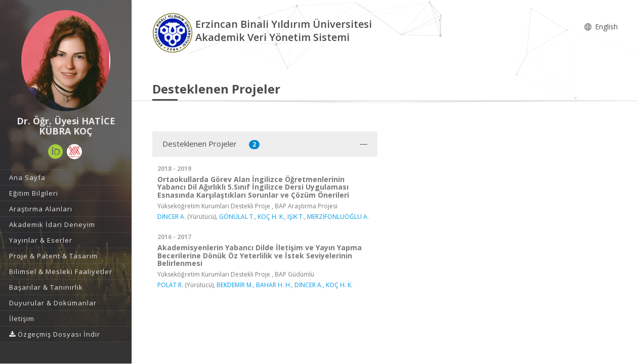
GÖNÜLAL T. (237, 217)
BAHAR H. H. (274, 285)
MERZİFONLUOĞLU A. (338, 217)
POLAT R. (170, 285)
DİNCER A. (172, 217)
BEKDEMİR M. (235, 285)
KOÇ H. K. (271, 217)
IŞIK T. (296, 217)
